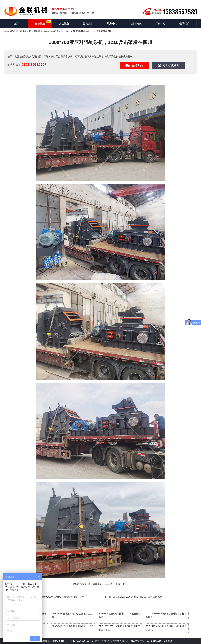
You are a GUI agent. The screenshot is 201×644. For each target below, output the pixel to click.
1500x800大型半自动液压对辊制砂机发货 (73, 626)
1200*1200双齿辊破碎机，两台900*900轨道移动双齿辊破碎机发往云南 (49, 597)
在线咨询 (137, 66)
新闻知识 (136, 24)
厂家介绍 (161, 24)
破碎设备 (40, 24)
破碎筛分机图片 (53, 31)
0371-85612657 (34, 65)
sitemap (168, 641)
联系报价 (184, 24)
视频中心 (112, 24)
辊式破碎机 (26, 31)
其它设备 (64, 24)
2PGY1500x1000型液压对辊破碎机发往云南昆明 (138, 597)
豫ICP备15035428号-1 (82, 641)
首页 (16, 24)
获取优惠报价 (171, 66)
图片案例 (88, 24)
